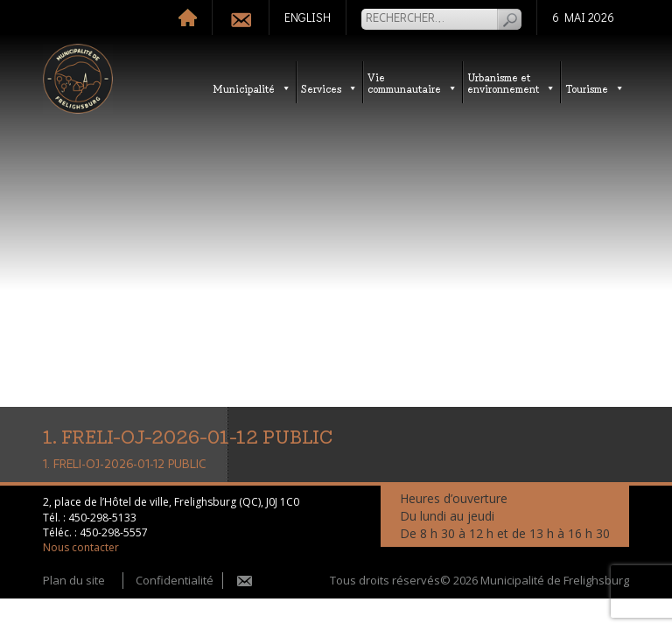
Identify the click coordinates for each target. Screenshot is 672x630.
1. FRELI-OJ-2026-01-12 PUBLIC (124, 465)
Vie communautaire (413, 82)
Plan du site (74, 580)
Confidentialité (175, 580)
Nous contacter (81, 547)
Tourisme (595, 88)
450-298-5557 (114, 532)
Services (329, 88)
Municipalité (252, 88)
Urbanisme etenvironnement (511, 82)
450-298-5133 (102, 518)
